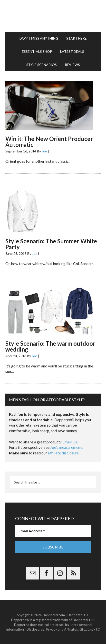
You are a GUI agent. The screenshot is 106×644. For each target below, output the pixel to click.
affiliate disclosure (63, 453)
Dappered (53, 16)
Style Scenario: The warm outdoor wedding (50, 346)
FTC (97, 629)
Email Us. (70, 442)
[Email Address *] (53, 531)
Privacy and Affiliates (62, 629)
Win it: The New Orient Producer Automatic (49, 142)
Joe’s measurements (67, 447)
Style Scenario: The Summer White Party (51, 244)
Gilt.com (86, 629)
